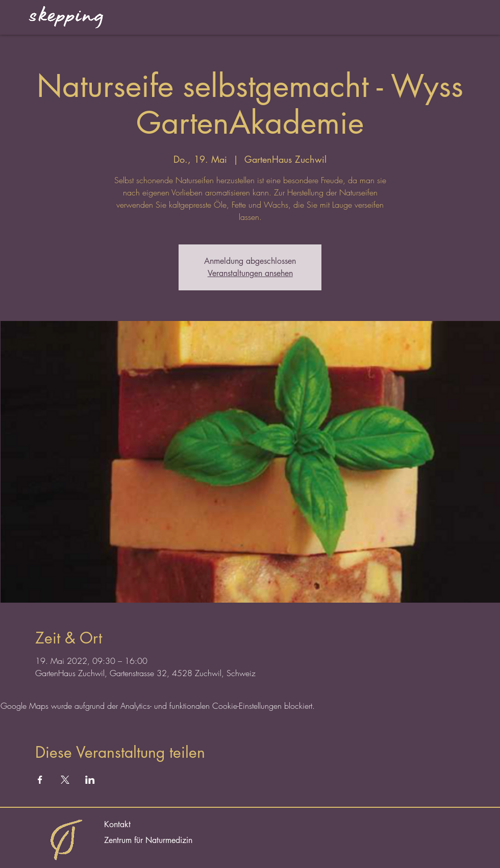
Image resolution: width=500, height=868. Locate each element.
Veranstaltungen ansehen (250, 273)
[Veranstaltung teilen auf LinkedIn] (90, 780)
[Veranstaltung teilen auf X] (65, 780)
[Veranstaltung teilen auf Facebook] (40, 780)
